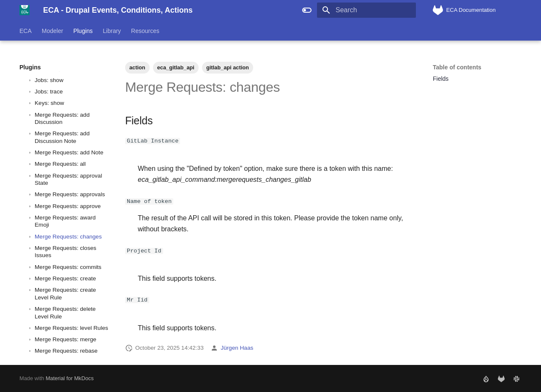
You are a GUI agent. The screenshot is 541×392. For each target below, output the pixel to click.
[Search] (366, 10)
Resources (145, 31)
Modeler (53, 31)
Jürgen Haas (237, 348)
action (137, 67)
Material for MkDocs (70, 378)
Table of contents (457, 67)
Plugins (83, 31)
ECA (26, 31)
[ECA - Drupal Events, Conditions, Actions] (25, 10)
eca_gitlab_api (176, 67)
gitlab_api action (228, 67)
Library (112, 31)
